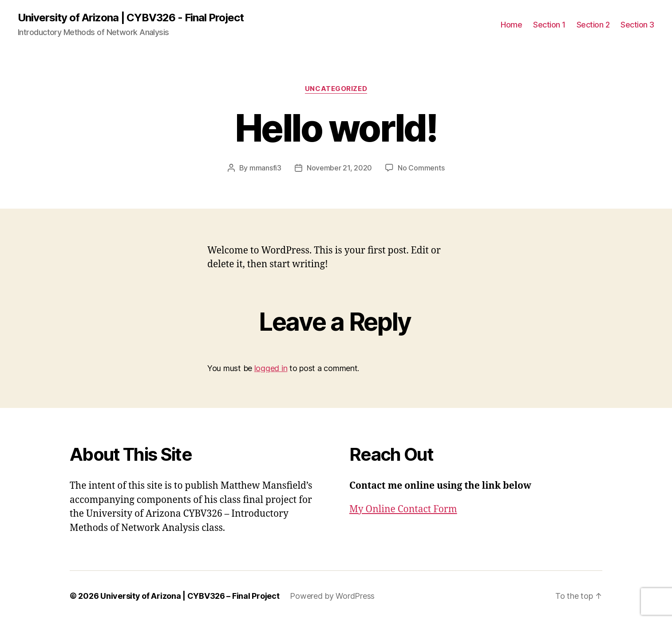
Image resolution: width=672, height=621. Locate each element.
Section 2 (593, 25)
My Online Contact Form (403, 509)
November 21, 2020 (339, 168)
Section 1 (549, 25)
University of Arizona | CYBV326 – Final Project (190, 596)
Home (511, 25)
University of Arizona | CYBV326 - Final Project (131, 18)
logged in (271, 368)
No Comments (421, 168)
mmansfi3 (265, 168)
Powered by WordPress (332, 596)
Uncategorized (336, 89)
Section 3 (637, 25)
